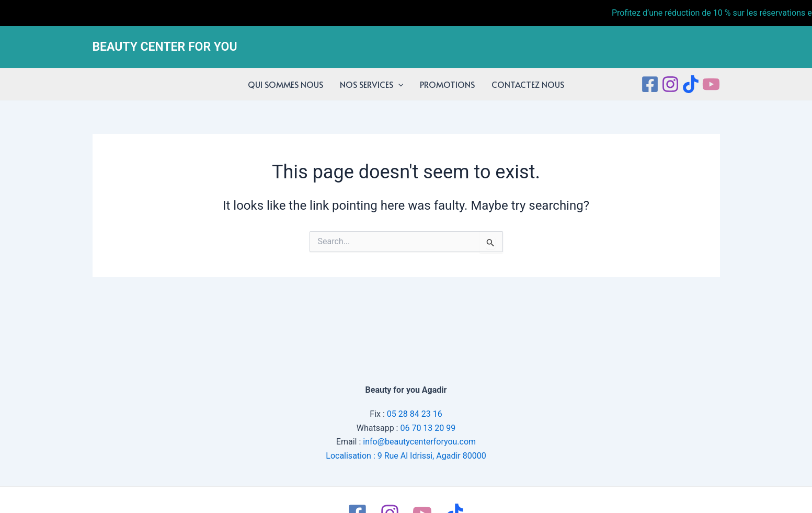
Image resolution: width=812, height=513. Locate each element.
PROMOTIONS (447, 84)
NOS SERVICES (372, 84)
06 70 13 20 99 (428, 428)
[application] (398, 84)
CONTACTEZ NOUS (528, 84)
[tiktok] (691, 84)
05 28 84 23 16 (415, 414)
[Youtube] (711, 84)
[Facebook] (650, 84)
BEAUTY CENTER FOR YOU (165, 47)
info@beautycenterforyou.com (419, 442)
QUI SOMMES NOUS (285, 84)
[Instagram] (670, 84)
